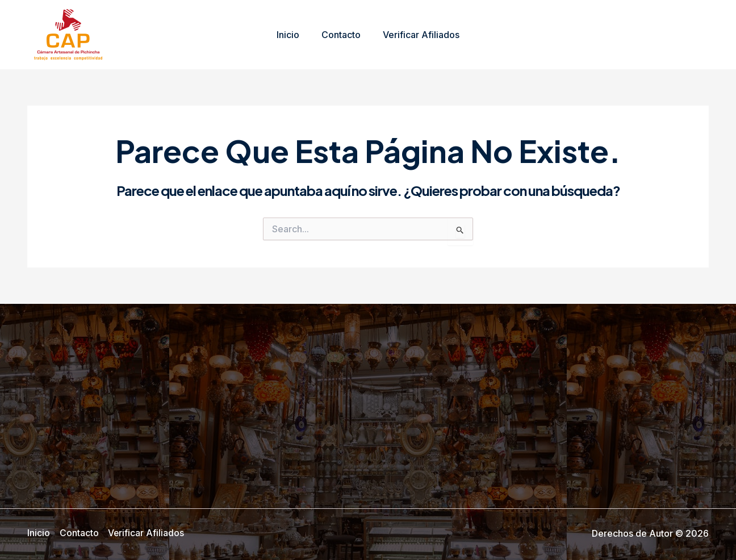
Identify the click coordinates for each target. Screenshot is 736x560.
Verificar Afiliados (417, 35)
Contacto (341, 35)
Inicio (292, 35)
